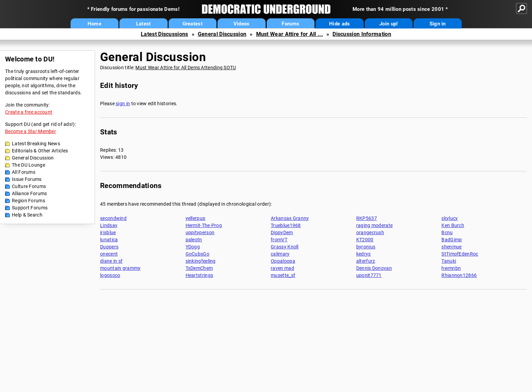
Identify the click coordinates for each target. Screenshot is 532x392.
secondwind (113, 218)
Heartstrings (199, 275)
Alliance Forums (30, 193)
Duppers (109, 247)
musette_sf (283, 275)
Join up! (388, 24)
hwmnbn (451, 268)
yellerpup (196, 218)
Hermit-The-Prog (204, 225)
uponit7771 (369, 275)
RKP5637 (367, 218)
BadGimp (452, 240)
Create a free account (29, 112)
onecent (109, 254)
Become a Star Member (31, 131)
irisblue (108, 232)
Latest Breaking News (36, 144)
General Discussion (222, 34)
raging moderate (375, 225)
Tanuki (449, 261)
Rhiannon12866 (459, 275)
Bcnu (447, 232)
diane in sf (111, 261)
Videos (242, 24)
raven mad (282, 268)
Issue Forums (27, 179)
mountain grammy (120, 268)
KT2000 (365, 240)
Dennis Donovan (374, 268)
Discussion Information (362, 34)
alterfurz (366, 261)
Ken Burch (453, 225)
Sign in (438, 24)
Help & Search (27, 215)
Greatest (193, 24)
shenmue (451, 247)
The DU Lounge (28, 165)
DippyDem (282, 232)
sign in (123, 104)
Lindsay (109, 225)
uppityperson (200, 232)
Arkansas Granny (290, 218)
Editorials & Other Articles (40, 151)
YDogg (193, 247)
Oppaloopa (283, 261)
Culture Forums (29, 186)
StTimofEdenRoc (460, 254)
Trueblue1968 (286, 225)
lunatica (109, 240)
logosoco (110, 275)
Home (94, 24)
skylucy (450, 218)
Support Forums (30, 208)
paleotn (194, 240)
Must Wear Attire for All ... (290, 34)
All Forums (24, 172)
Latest (144, 24)
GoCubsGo (197, 254)
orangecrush (370, 232)
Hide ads (339, 24)
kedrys (364, 254)
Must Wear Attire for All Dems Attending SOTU (186, 68)
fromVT (279, 240)
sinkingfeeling (201, 261)
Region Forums (28, 201)
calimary (280, 254)
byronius (366, 247)
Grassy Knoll (285, 247)
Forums (290, 24)
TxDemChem (199, 268)
